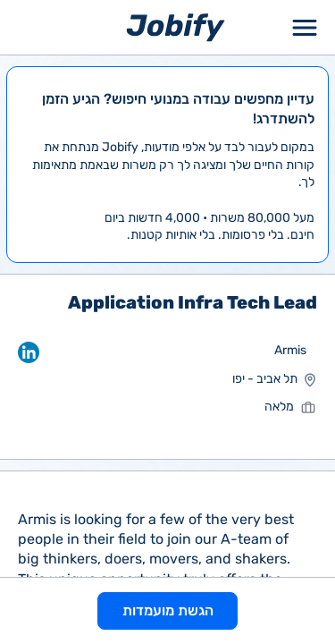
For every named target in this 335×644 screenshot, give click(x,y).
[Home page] (176, 26)
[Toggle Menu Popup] (305, 27)
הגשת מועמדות (168, 610)
